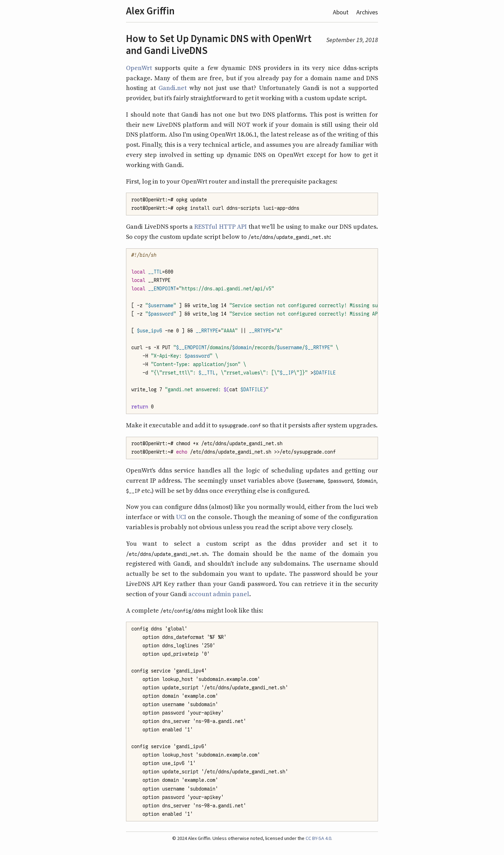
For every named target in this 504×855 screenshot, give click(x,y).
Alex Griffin (150, 11)
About (341, 12)
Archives (367, 12)
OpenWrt (139, 68)
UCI (181, 517)
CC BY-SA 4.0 (318, 838)
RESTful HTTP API (220, 226)
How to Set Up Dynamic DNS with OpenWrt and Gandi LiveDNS (219, 45)
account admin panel (219, 594)
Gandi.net (173, 88)
